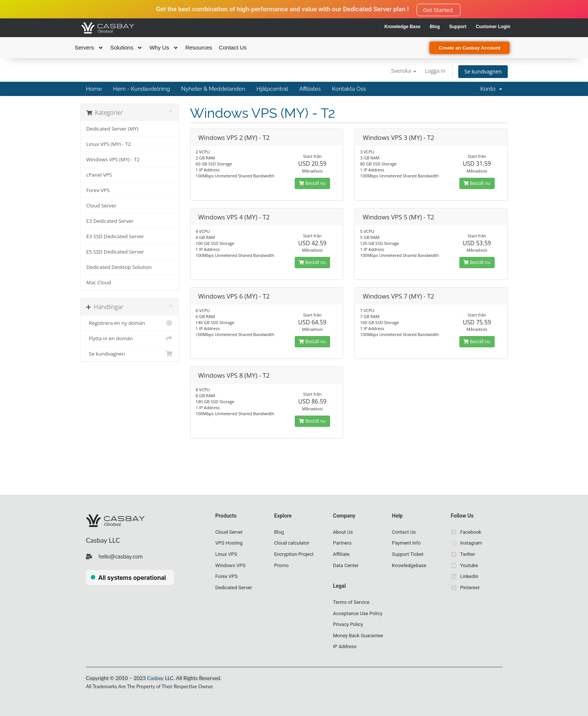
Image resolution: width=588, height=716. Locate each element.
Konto (491, 89)
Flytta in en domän (130, 338)
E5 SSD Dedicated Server (115, 252)
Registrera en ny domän (130, 323)
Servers (89, 48)
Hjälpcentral (272, 89)
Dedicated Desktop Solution (119, 267)
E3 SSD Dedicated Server (115, 236)
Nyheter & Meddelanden (213, 89)
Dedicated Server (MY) (112, 129)
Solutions (127, 48)
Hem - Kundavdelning (141, 89)
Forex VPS (98, 190)
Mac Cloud (99, 282)
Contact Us (233, 47)
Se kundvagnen (483, 71)
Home (94, 89)
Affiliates (310, 89)
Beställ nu (312, 183)
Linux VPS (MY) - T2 (109, 144)
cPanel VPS (99, 175)
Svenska (404, 71)
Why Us (164, 48)
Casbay (155, 678)
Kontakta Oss (349, 89)
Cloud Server (101, 206)
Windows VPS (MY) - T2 (113, 159)
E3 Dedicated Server (110, 221)
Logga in (435, 71)
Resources (199, 47)
